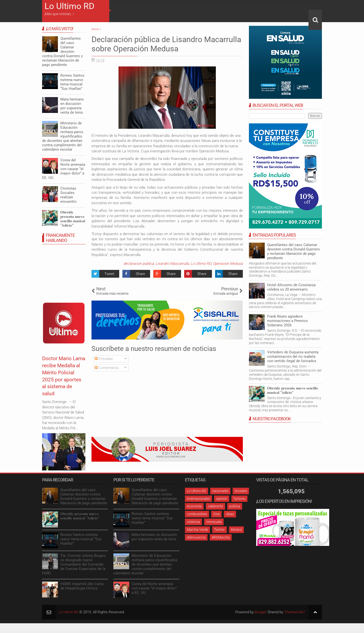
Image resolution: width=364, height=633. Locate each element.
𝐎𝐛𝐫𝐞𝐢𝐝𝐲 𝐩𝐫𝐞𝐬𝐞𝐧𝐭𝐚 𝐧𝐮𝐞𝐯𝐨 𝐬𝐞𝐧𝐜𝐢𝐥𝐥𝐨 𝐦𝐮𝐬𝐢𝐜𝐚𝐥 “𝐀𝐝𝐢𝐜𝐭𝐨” (293, 390)
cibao (230, 514)
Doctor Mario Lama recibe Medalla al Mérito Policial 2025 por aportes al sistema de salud (61, 383)
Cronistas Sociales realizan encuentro (68, 195)
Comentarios (107, 368)
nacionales (220, 491)
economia (194, 506)
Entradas (104, 359)
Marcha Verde (197, 530)
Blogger (260, 612)
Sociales (241, 491)
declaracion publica (139, 264)
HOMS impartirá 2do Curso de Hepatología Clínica (82, 586)
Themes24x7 (295, 612)
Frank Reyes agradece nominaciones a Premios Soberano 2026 (287, 321)
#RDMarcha (221, 537)
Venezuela (214, 522)
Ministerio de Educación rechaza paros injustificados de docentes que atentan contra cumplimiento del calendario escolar (63, 136)
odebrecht (215, 506)
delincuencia (196, 537)
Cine (216, 514)
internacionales (198, 499)
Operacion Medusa (228, 264)
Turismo (239, 499)
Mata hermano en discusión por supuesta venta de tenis (72, 106)
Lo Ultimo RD (69, 6)
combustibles (197, 514)
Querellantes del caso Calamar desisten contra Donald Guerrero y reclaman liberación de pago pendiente (294, 251)
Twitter (219, 530)
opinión (222, 499)
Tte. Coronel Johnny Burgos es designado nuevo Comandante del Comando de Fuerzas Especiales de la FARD (74, 564)
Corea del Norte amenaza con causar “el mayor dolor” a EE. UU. (64, 169)
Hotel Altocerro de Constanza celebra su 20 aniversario (291, 287)
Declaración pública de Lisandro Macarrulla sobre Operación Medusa (166, 44)
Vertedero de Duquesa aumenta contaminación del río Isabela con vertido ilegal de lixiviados (293, 357)
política (235, 506)
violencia (193, 522)
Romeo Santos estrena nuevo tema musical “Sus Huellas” (72, 82)
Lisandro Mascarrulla (172, 264)
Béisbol (236, 530)
